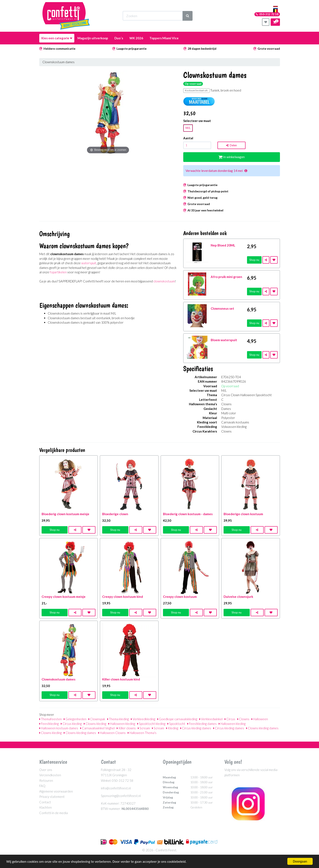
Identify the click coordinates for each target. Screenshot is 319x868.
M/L (188, 128)
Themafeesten (50, 719)
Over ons (46, 770)
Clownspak (97, 719)
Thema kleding (118, 719)
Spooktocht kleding (151, 724)
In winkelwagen (232, 157)
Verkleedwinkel (211, 719)
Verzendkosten (50, 775)
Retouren (46, 780)
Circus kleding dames (196, 728)
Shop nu (254, 260)
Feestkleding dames (202, 724)
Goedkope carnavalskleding (177, 719)
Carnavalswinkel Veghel (97, 728)
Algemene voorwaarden (56, 791)
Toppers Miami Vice (164, 38)
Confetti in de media (54, 813)
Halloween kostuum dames (59, 728)
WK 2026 (136, 38)
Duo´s (119, 38)
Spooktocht (176, 724)
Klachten (45, 807)
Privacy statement (52, 797)
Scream (144, 728)
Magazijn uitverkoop (93, 38)
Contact (45, 802)
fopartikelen (58, 272)
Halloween (260, 719)
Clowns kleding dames (262, 728)
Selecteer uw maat (197, 121)
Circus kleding (71, 724)
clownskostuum (164, 281)
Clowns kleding (95, 724)
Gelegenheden (75, 719)
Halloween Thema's (142, 733)
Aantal (188, 138)
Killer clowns (126, 728)
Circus (230, 719)
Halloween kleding (122, 724)
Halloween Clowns (112, 733)
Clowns (243, 719)
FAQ (42, 786)
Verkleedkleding (143, 719)
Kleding (172, 728)
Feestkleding (49, 724)
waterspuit (89, 263)
